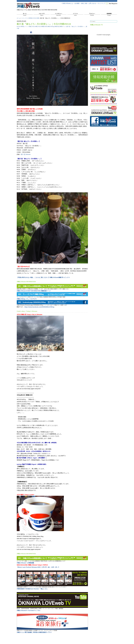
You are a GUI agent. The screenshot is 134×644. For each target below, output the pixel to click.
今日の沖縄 (34, 26)
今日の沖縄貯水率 (42, 26)
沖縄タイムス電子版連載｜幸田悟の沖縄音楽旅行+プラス (34, 632)
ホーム (18, 18)
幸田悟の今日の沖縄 (34, 18)
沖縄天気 (57, 26)
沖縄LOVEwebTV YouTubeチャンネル (29, 610)
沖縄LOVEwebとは (68, 3)
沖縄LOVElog (51, 26)
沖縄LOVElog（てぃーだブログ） (27, 299)
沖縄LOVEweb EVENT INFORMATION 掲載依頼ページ (34, 291)
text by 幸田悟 (20, 26)
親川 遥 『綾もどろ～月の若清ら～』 (76, 26)
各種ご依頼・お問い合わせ (89, 3)
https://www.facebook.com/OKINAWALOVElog (39, 307)
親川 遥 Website (26, 154)
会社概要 (77, 3)
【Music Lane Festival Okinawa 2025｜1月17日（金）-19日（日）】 (38, 567)
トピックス (24, 18)
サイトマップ (101, 3)
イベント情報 (28, 26)
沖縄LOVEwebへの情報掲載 (25, 563)
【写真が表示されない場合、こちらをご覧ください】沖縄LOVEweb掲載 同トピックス (43, 277)
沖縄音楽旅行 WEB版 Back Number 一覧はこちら (32, 589)
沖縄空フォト (63, 26)
